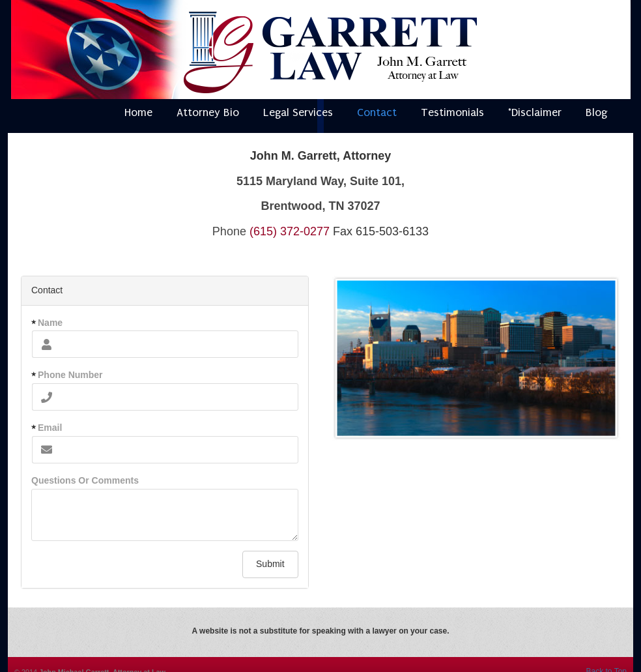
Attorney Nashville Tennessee (330, 53)
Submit (270, 564)
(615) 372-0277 (290, 231)
